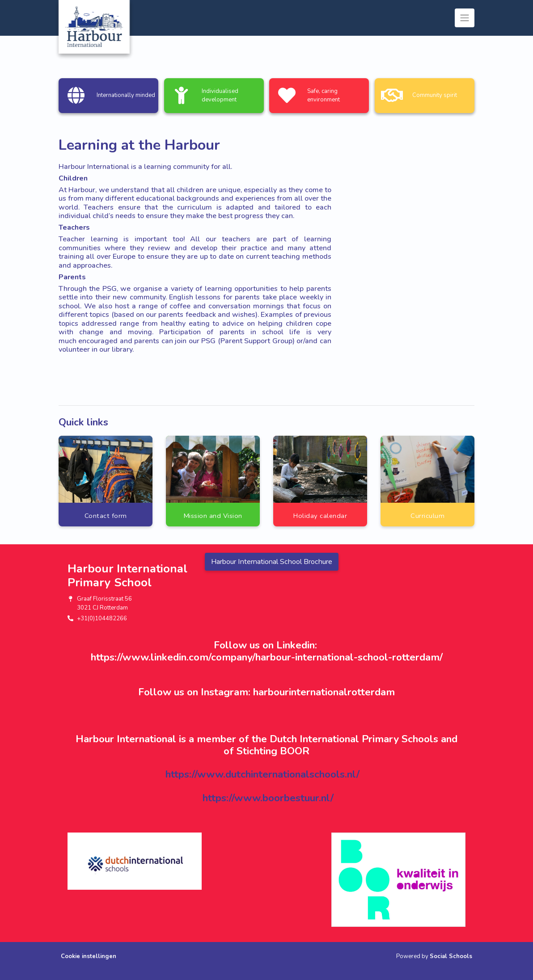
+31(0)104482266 (102, 618)
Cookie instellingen (89, 956)
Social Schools (451, 956)
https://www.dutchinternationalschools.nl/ (262, 774)
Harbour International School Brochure (272, 562)
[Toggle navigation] (465, 18)
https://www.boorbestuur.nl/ (268, 798)
